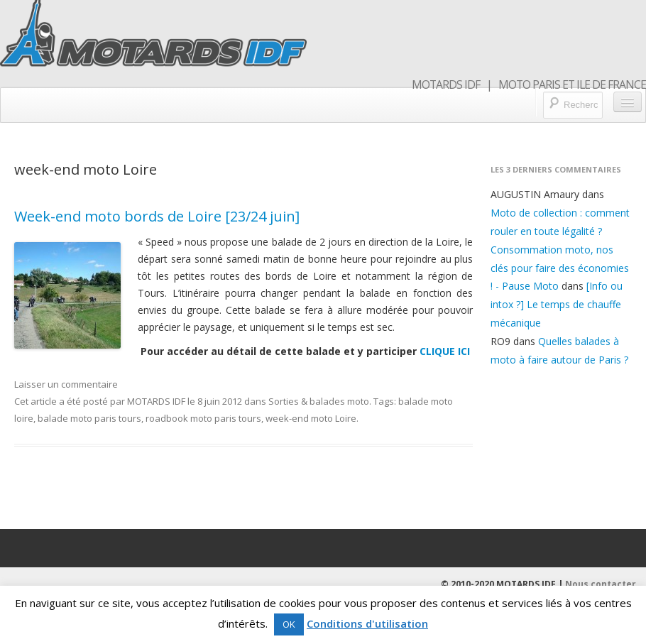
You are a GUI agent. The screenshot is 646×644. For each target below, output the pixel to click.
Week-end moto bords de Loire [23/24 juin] (157, 216)
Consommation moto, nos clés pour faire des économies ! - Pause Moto (560, 268)
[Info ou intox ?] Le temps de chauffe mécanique (557, 304)
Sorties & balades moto (319, 401)
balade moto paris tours (89, 418)
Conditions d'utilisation (367, 623)
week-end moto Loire (311, 418)
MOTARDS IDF (156, 401)
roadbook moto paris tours (203, 418)
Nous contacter (601, 584)
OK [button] (289, 624)
